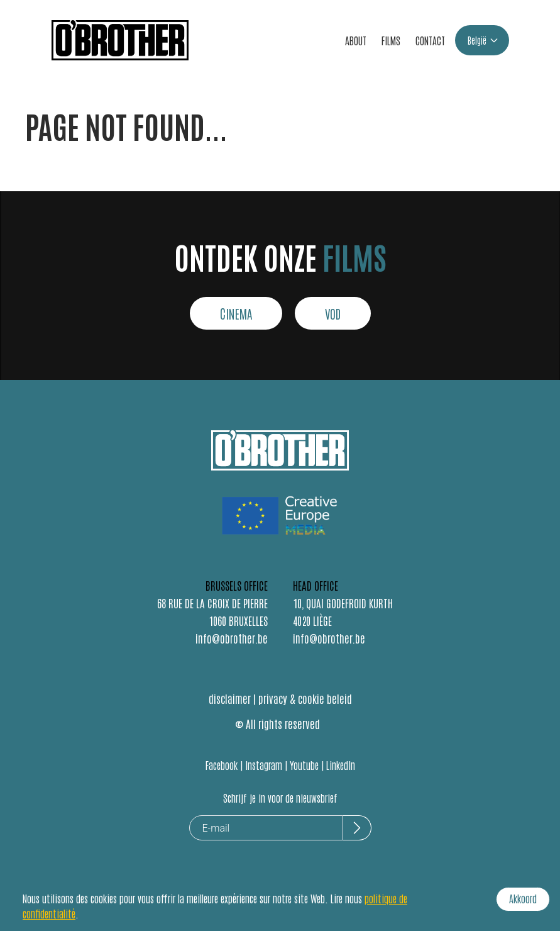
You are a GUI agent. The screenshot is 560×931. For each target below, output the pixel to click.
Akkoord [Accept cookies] (523, 898)
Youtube (304, 765)
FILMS (391, 40)
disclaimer (230, 698)
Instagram (264, 765)
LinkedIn (341, 765)
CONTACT (430, 40)
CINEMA (236, 313)
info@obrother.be (232, 638)
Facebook (222, 765)
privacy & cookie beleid (305, 698)
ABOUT (356, 40)
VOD (333, 313)
